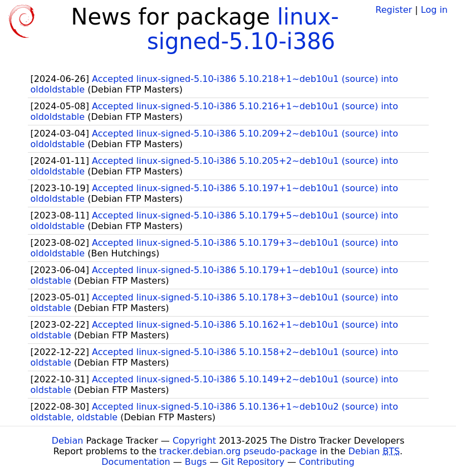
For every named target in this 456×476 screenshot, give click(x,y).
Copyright (194, 441)
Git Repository (253, 462)
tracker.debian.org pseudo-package (238, 451)
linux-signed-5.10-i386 (243, 29)
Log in (434, 10)
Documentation (136, 462)
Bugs (196, 462)
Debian (68, 441)
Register (394, 10)
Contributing (327, 462)
